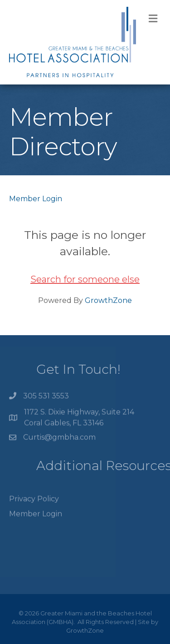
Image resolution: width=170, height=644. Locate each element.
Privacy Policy (34, 503)
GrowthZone (108, 300)
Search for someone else (85, 279)
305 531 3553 (46, 397)
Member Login (36, 199)
